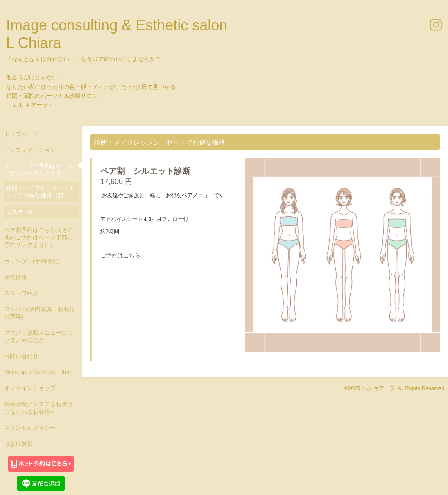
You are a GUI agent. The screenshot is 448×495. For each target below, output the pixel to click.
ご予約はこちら (120, 255)
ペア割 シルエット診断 (145, 171)
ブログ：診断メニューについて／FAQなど (38, 336)
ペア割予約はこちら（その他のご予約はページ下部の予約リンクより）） (38, 237)
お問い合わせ (21, 356)
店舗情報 (16, 277)
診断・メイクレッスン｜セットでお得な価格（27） (41, 191)
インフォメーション (30, 150)
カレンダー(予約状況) (32, 261)
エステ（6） (22, 212)
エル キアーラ (378, 388)
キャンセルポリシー (30, 428)
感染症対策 (18, 444)
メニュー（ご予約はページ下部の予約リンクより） (38, 170)
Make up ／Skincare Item (38, 372)
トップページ (21, 134)
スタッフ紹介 (21, 293)
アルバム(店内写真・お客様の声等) (40, 313)
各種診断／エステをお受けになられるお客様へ (38, 408)
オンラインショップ (30, 388)
